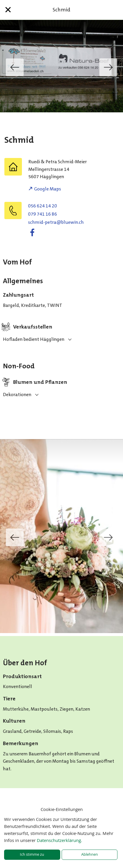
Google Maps (48, 189)
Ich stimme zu (32, 854)
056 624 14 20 (43, 206)
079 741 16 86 (43, 214)
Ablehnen (90, 854)
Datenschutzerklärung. (59, 840)
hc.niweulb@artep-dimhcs (56, 222)
